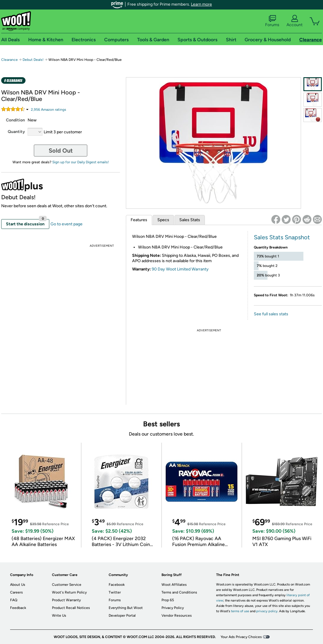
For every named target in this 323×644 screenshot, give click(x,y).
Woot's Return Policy (69, 592)
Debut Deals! (33, 60)
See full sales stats (271, 314)
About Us (18, 585)
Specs (163, 220)
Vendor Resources (177, 615)
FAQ (14, 600)
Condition (15, 120)
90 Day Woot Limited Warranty (180, 269)
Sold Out (61, 151)
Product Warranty (66, 600)
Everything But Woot (126, 608)
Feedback (18, 608)
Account (294, 21)
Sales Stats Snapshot (282, 237)
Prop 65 (168, 600)
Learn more (201, 4)
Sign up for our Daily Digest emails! (81, 162)
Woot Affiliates (174, 585)
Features (139, 220)
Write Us (59, 615)
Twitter (115, 592)
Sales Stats (190, 220)
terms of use (240, 611)
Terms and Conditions (179, 592)
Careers (16, 592)
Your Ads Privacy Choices (241, 637)
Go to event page (66, 224)
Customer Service (67, 585)
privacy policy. (267, 611)
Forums (272, 21)
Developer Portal (122, 615)
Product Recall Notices (71, 608)
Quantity (16, 132)
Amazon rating (49, 110)
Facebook (117, 585)
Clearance (9, 60)
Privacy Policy (173, 608)
